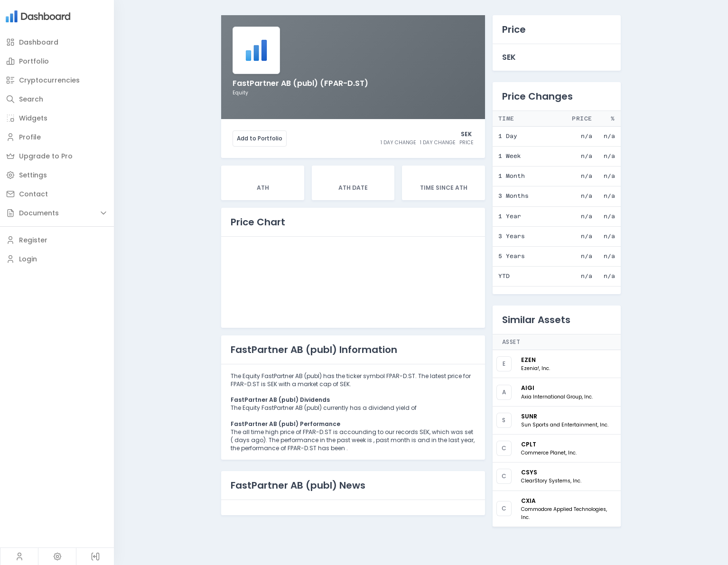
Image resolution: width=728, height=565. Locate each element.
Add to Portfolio (260, 138)
